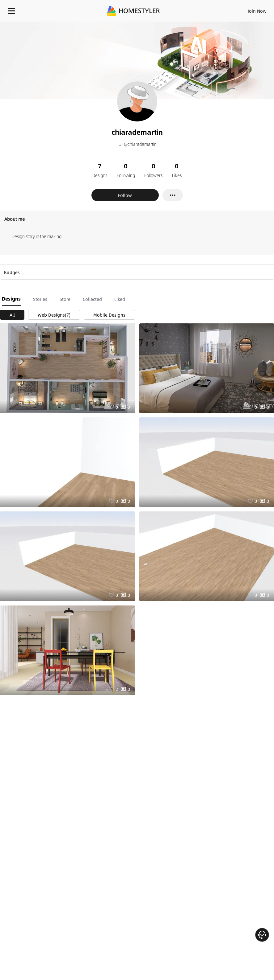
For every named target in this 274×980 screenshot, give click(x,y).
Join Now (257, 11)
